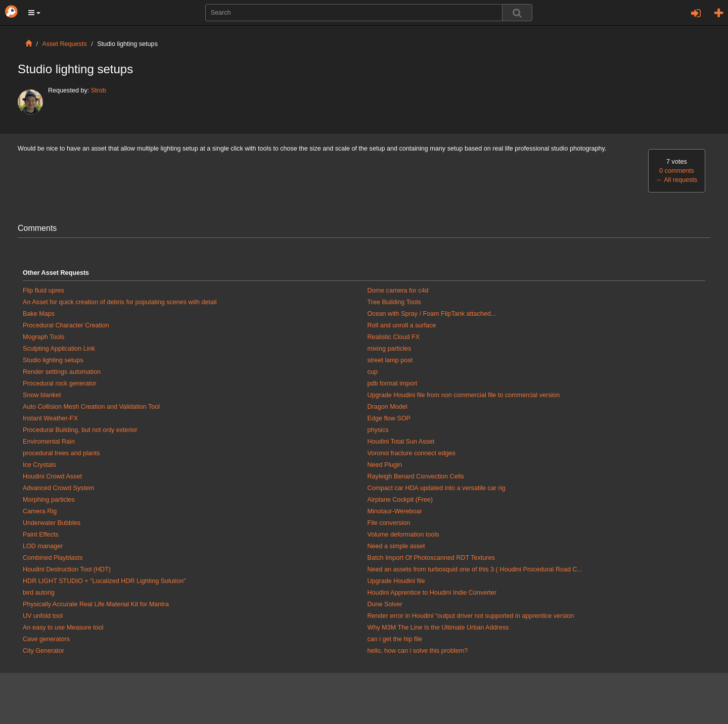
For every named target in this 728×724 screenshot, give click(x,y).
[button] (34, 13)
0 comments (677, 171)
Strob (99, 90)
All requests (677, 180)
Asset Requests (65, 44)
